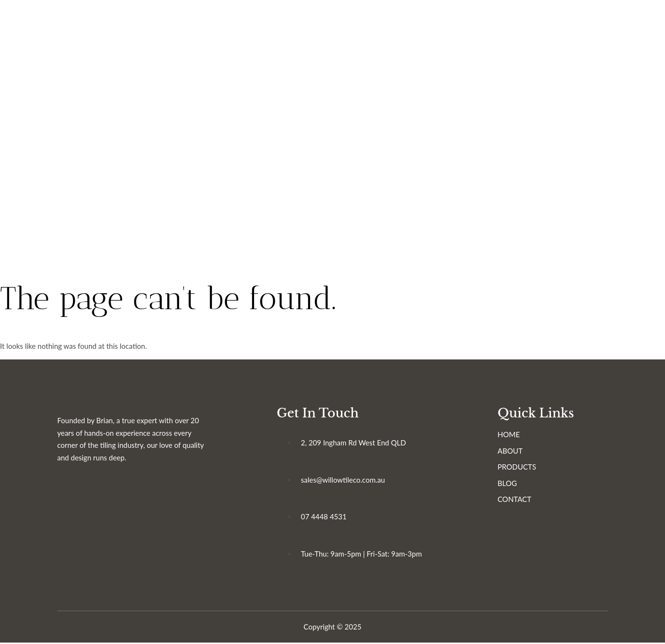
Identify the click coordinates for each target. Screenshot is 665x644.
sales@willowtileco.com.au (344, 481)
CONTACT (516, 500)
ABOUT (512, 452)
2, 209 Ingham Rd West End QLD (354, 444)
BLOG (509, 484)
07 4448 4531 (325, 517)
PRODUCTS (519, 468)
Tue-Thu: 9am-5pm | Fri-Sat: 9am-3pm (362, 555)
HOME (510, 435)
